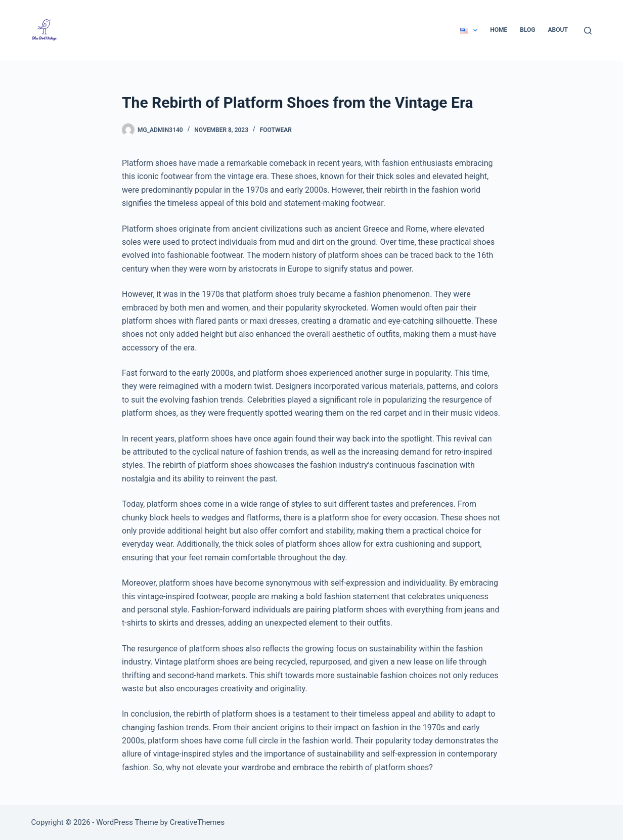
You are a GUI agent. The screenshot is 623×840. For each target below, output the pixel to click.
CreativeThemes (197, 822)
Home (499, 30)
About (558, 30)
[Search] (588, 31)
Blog (527, 30)
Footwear (276, 130)
